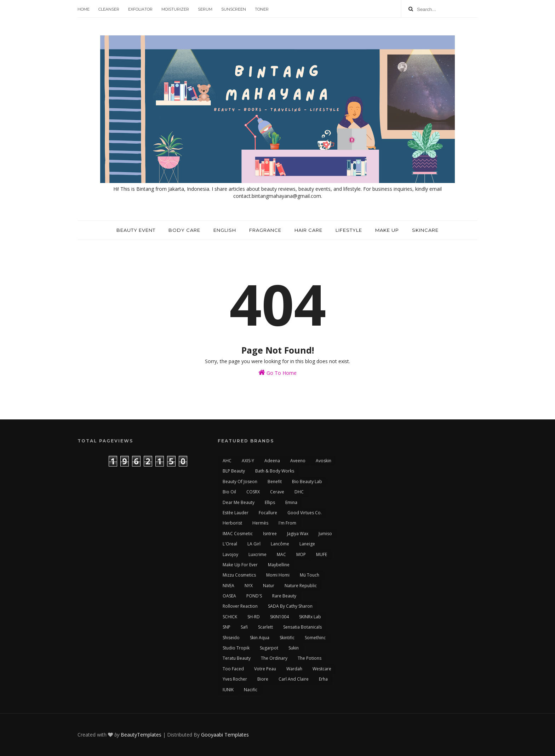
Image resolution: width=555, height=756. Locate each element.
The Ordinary (274, 658)
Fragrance (265, 230)
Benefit (275, 482)
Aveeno (298, 461)
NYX (249, 586)
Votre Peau (265, 669)
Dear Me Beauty (239, 502)
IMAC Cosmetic (238, 534)
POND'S (254, 596)
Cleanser (109, 9)
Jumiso (325, 534)
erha (323, 679)
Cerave (277, 492)
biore (263, 679)
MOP (301, 554)
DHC (299, 492)
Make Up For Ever (240, 565)
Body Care (184, 230)
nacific (251, 690)
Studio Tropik (236, 648)
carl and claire (294, 679)
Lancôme (280, 544)
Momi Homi (278, 575)
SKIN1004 (279, 617)
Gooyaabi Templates (225, 735)
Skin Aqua (260, 638)
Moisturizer (175, 9)
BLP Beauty (234, 471)
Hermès (260, 523)
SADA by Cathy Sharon (290, 606)
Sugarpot (269, 648)
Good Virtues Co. (305, 513)
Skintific (287, 638)
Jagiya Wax (298, 534)
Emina (291, 502)
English (225, 230)
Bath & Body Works (275, 471)
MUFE (322, 554)
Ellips (270, 502)
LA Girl (254, 544)
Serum (205, 9)
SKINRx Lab (310, 617)
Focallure (268, 513)
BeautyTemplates (141, 735)
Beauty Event (136, 230)
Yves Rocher (235, 679)
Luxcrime (258, 554)
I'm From (287, 523)
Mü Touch (310, 575)
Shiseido (231, 638)
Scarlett (265, 627)
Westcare (322, 669)
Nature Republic (301, 586)
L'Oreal (230, 544)
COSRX (253, 492)
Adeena (272, 461)
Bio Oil (229, 492)
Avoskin (324, 461)
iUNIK (228, 690)
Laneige (307, 544)
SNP (227, 627)
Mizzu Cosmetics (239, 575)
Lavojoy (230, 554)
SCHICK (230, 617)
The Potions (310, 658)
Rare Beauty (284, 596)
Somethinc (315, 638)
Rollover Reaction (240, 606)
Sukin (294, 648)
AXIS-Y (248, 461)
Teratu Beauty (237, 658)
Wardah (294, 669)
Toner (262, 9)
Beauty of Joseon (240, 482)
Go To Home (277, 373)
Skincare (425, 230)
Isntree (270, 534)
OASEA (229, 596)
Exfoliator (140, 9)
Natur (269, 586)
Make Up (387, 230)
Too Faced (233, 669)
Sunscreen (234, 9)
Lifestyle (349, 230)
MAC (281, 554)
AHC (227, 461)
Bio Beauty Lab (307, 482)
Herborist (232, 523)
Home (84, 9)
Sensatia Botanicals (302, 627)
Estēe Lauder (236, 513)
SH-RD (254, 617)
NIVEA (228, 586)
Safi (244, 627)
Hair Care (308, 230)
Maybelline (279, 565)
